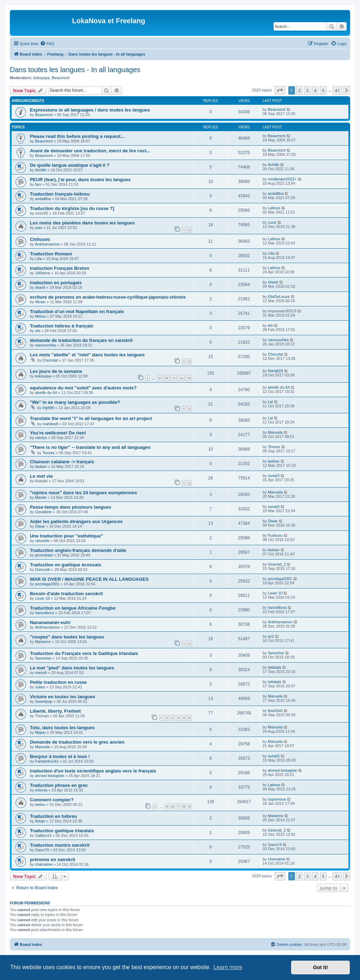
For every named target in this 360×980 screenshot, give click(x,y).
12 (181, 378)
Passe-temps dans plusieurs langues (71, 507)
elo (38, 331)
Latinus (274, 208)
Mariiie (41, 497)
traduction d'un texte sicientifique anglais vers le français (93, 771)
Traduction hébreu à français (62, 326)
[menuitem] (47, 44)
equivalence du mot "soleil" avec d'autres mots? (83, 388)
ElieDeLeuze (279, 297)
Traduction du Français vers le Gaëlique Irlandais (84, 653)
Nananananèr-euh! (50, 622)
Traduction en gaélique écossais (66, 565)
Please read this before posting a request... (77, 136)
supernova (277, 799)
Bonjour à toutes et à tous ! (60, 756)
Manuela (275, 432)
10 (166, 378)
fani (38, 184)
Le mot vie (41, 476)
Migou (40, 732)
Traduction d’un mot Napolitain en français (77, 311)
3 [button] (307, 90)
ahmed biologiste (50, 776)
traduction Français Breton (60, 268)
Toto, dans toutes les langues (62, 728)
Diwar (40, 526)
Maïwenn (43, 642)
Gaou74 (42, 850)
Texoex (49, 453)
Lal (271, 402)
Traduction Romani (51, 254)
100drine (43, 273)
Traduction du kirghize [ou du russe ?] (72, 208)
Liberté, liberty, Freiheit (55, 711)
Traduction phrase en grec (59, 785)
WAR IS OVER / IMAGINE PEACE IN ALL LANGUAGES (89, 579)
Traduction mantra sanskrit (60, 845)
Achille (41, 170)
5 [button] (323, 90)
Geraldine (44, 512)
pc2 (271, 636)
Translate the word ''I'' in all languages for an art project (91, 418)
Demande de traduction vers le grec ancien (77, 742)
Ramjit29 (275, 371)
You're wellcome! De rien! (58, 433)
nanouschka (46, 345)
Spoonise (43, 658)
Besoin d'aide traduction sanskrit (66, 594)
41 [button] (337, 90)
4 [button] (315, 90)
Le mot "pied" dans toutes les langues (72, 668)
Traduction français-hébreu (60, 194)
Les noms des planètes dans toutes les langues (82, 223)
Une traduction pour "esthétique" (66, 536)
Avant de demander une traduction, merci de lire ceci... (90, 151)
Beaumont (60, 78)
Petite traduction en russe (58, 682)
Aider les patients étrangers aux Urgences (76, 521)
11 (174, 378)
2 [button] (299, 90)
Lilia (39, 259)
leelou (40, 804)
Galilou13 (43, 835)
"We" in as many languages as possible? (75, 402)
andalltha (43, 199)
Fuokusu (275, 535)
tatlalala (275, 667)
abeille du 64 (46, 393)
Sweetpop (44, 701)
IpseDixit (275, 711)
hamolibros (45, 613)
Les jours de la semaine (56, 371)
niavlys (41, 438)
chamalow (44, 864)
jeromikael (44, 555)
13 (189, 378)
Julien (40, 687)
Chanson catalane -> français (62, 462)
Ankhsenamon (47, 244)
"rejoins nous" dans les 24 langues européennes (83, 493)
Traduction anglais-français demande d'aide (78, 550)
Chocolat (50, 360)
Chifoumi (40, 239)
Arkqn (40, 821)
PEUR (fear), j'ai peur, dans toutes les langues (80, 180)
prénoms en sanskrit (53, 860)
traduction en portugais (56, 283)
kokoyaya (41, 78)
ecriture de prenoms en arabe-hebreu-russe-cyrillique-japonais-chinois (108, 297)
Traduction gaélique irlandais (62, 831)
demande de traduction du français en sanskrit (81, 340)
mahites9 (50, 424)
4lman (40, 302)
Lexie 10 (43, 598)
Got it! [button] (321, 967)
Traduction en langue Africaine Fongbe (73, 608)
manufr (41, 673)
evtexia (41, 790)
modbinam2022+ (282, 179)
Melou (40, 316)
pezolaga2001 (47, 584)
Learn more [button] (228, 967)
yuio (39, 228)
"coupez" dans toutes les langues (67, 637)
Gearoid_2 (277, 564)
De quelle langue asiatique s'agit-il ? (70, 165)
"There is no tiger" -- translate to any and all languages (90, 447)
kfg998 (48, 408)
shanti (40, 287)
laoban (41, 466)
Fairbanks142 (47, 761)
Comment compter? (52, 800)
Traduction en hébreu (53, 816)
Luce (272, 222)
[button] (280, 90)
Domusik (43, 569)
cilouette (42, 541)
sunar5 (274, 476)
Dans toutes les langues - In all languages (75, 70)
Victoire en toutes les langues (63, 697)
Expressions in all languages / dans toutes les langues (90, 110)
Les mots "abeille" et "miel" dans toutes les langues (87, 355)
